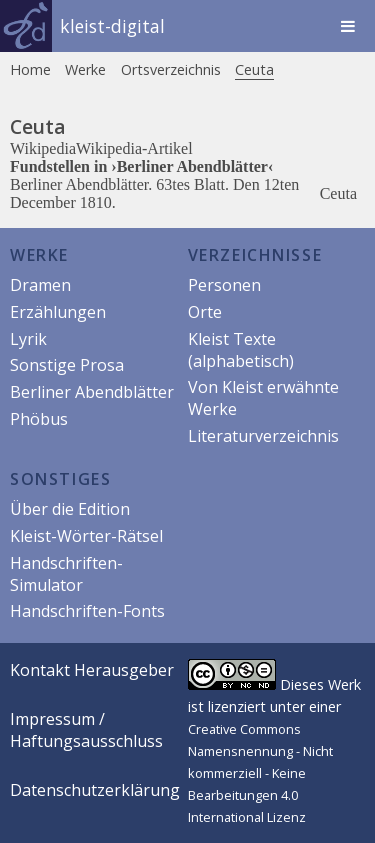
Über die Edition (70, 509)
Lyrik (28, 339)
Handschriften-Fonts (87, 611)
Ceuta (254, 69)
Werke (85, 69)
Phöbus (39, 419)
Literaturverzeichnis (263, 436)
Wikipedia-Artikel (134, 148)
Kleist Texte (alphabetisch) (241, 350)
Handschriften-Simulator (66, 574)
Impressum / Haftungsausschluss (86, 730)
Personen (224, 285)
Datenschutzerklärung (95, 790)
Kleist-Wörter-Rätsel (86, 536)
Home (30, 69)
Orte (205, 312)
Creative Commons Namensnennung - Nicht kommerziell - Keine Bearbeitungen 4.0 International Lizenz (260, 773)
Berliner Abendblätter (92, 392)
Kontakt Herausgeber (92, 670)
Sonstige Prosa (67, 365)
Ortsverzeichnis (171, 69)
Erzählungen (58, 312)
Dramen (40, 285)
